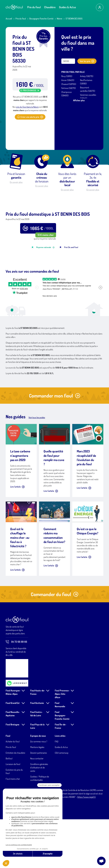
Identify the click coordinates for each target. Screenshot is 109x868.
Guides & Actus (67, 7)
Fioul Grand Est (13, 752)
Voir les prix (87, 61)
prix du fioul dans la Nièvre (27, 107)
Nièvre (59, 19)
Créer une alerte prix (30, 117)
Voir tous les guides (37, 466)
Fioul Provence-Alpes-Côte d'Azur (62, 743)
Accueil (9, 19)
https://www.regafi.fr (87, 846)
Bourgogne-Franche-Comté (41, 19)
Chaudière (50, 7)
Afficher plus (79, 100)
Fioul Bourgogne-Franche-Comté (62, 764)
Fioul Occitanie (37, 752)
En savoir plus (16, 182)
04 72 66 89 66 (16, 690)
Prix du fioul (34, 7)
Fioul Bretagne (12, 773)
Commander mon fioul (55, 444)
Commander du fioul (55, 643)
